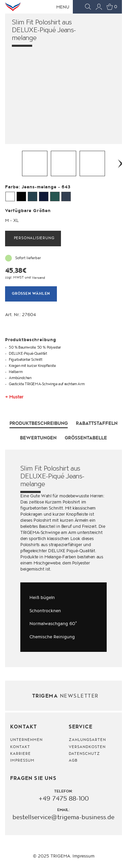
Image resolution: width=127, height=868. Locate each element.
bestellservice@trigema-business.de (63, 817)
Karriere (20, 754)
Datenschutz (84, 754)
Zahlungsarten (88, 740)
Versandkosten (87, 747)
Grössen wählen (31, 294)
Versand (38, 277)
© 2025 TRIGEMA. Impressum (64, 856)
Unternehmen (26, 740)
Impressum (22, 761)
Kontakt (20, 747)
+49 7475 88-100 (64, 799)
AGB (73, 761)
